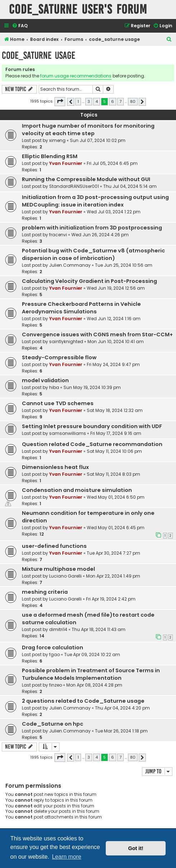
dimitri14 (58, 629)
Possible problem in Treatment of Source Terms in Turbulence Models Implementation (91, 674)
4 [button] (97, 101)
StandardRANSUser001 (74, 186)
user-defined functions (54, 546)
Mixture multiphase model (58, 569)
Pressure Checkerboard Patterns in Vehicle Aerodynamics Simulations (81, 308)
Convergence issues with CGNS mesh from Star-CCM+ (97, 335)
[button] (60, 101)
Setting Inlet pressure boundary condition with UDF (92, 426)
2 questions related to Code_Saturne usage (83, 701)
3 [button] (89, 101)
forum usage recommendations (76, 76)
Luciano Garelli (65, 576)
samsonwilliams (68, 433)
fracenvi (58, 235)
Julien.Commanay (70, 265)
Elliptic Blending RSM (50, 156)
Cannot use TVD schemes (58, 403)
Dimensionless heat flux (55, 467)
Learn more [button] (67, 857)
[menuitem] (20, 26)
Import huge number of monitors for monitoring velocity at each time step (88, 130)
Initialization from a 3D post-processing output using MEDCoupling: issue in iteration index (95, 201)
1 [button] (78, 101)
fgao (54, 654)
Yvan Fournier (66, 163)
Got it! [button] (136, 848)
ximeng (57, 140)
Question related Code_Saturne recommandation (92, 444)
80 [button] (133, 101)
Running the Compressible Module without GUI (86, 179)
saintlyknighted (66, 341)
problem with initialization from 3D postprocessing (92, 228)
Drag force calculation (53, 648)
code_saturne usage (39, 55)
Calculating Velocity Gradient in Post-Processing (89, 281)
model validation (45, 380)
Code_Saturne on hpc (53, 724)
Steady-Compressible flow (59, 357)
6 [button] (113, 101)
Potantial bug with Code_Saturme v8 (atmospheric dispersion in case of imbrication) (93, 254)
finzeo (56, 685)
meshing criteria (45, 592)
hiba (54, 387)
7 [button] (120, 101)
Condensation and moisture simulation (77, 490)
